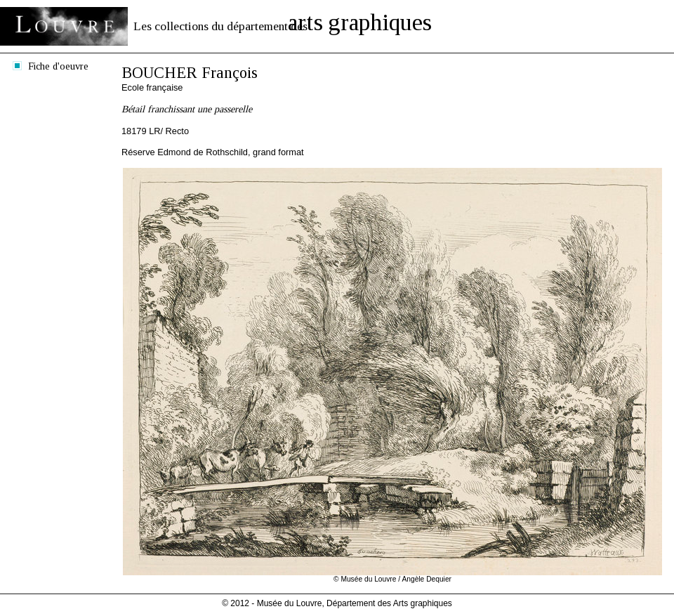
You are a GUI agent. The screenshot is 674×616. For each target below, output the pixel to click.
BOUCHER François (190, 73)
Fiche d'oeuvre (58, 66)
